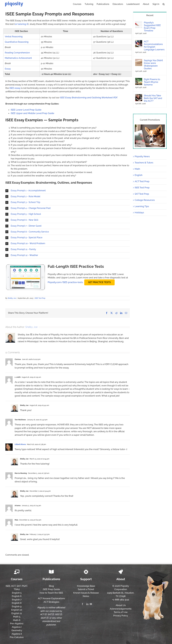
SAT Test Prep (142, 194)
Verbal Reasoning (14, 37)
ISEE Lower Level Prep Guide (26, 110)
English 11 (17, 613)
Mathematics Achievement (18, 58)
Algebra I (17, 627)
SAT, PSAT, (22, 586)
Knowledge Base (86, 586)
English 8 (17, 603)
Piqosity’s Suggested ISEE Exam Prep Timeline (152, 27)
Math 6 (17, 620)
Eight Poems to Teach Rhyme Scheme (152, 82)
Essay (8, 69)
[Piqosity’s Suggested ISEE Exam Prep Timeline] (139, 23)
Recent (150, 15)
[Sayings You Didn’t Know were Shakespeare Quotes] (139, 61)
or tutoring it (21, 24)
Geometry (17, 630)
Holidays (139, 212)
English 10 (17, 610)
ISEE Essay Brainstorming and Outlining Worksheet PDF (89, 98)
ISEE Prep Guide (51, 589)
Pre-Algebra (17, 623)
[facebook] (83, 604)
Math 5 (17, 617)
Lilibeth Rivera (20, 444)
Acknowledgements (121, 609)
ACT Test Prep (142, 181)
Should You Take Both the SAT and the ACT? (153, 98)
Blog (51, 586)
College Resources (145, 200)
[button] (164, 4)
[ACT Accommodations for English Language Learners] (139, 42)
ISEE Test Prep (40, 298)
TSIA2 (17, 589)
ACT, (14, 586)
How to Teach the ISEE (51, 593)
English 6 (17, 596)
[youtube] (91, 604)
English (139, 175)
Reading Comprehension (17, 53)
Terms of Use (121, 612)
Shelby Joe (12, 298)
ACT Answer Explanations (51, 598)
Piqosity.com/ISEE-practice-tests (65, 282)
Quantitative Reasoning (17, 42)
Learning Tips (142, 206)
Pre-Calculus (17, 637)
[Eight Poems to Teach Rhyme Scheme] (139, 80)
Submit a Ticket (86, 589)
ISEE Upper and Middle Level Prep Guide (32, 113)
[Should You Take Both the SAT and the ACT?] (139, 96)
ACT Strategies (51, 602)
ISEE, (8, 586)
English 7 (17, 600)
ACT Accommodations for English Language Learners (154, 45)
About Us (121, 605)
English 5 (17, 593)
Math (137, 169)
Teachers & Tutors (144, 163)
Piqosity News (142, 156)
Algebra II (17, 634)
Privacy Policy (121, 616)
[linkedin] (87, 604)
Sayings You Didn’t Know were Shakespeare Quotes (153, 64)
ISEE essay (15, 88)
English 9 (17, 606)
